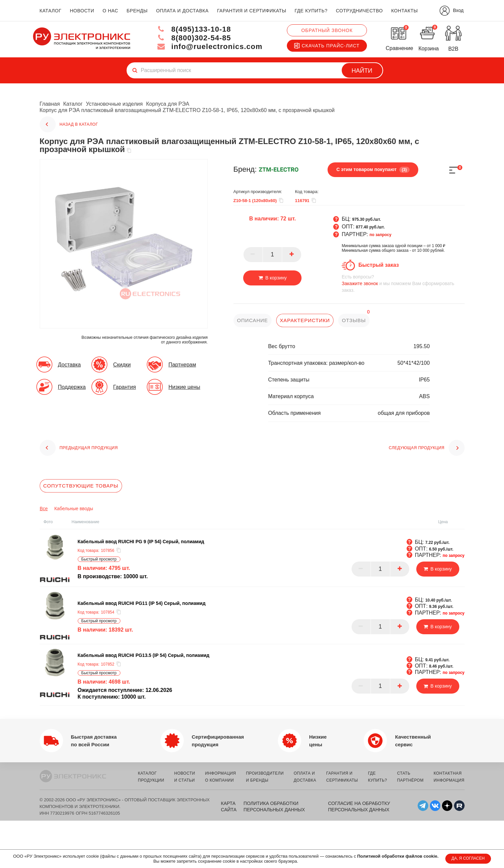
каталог (51, 11)
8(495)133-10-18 (194, 29)
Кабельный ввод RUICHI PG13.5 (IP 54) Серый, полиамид (144, 655)
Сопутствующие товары (81, 486)
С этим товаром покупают (373, 170)
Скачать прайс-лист (327, 46)
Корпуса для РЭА (168, 104)
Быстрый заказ (378, 265)
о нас (111, 11)
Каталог (73, 104)
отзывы (354, 320)
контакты (405, 11)
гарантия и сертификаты (252, 11)
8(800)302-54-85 (194, 38)
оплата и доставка (182, 11)
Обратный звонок (327, 30)
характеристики (305, 320)
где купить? (311, 11)
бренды (137, 11)
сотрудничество (359, 11)
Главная (50, 104)
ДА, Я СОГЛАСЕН (468, 858)
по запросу (381, 235)
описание (253, 320)
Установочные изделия (114, 104)
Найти (362, 71)
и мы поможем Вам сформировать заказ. (403, 283)
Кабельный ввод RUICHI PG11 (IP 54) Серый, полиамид (142, 603)
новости (82, 11)
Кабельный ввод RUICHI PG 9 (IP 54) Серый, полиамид (141, 542)
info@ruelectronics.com (210, 47)
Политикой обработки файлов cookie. (398, 856)
